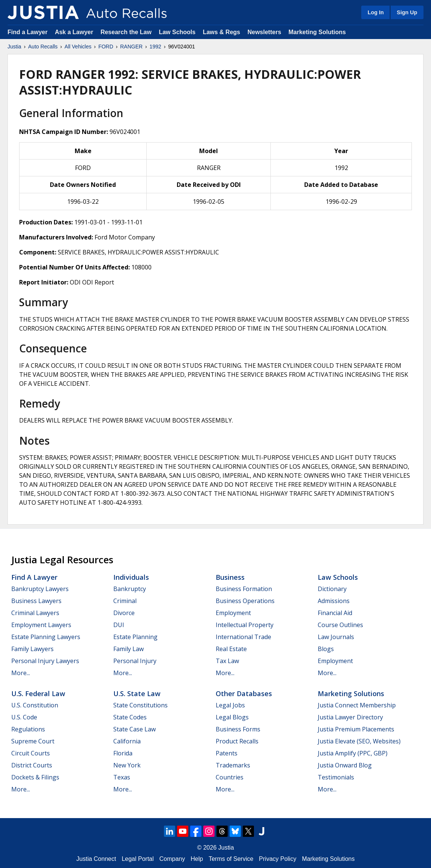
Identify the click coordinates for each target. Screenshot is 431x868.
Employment (233, 613)
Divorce (124, 613)
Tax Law (227, 661)
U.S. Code (24, 717)
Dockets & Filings (35, 777)
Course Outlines (340, 625)
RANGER (131, 47)
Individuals (131, 577)
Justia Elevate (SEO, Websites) (359, 741)
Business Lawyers (36, 601)
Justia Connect (96, 859)
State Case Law (134, 729)
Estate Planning (135, 637)
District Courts (32, 765)
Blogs (326, 649)
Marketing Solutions (317, 32)
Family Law (128, 649)
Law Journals (336, 637)
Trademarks (233, 765)
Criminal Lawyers (35, 613)
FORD (106, 47)
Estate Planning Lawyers (46, 637)
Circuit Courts (31, 753)
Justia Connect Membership (357, 705)
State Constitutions (140, 705)
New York (127, 765)
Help (197, 859)
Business (230, 577)
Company (172, 859)
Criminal (125, 601)
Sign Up (407, 12)
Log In (376, 12)
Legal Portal (137, 859)
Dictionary (332, 589)
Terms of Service (231, 859)
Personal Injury (135, 661)
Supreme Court (33, 741)
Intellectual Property (245, 625)
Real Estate (231, 649)
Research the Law (126, 32)
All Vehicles (78, 47)
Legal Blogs (232, 717)
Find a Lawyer (28, 32)
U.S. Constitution (35, 705)
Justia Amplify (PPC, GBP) (353, 753)
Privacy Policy (278, 859)
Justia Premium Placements (356, 729)
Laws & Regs (222, 32)
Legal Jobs (230, 705)
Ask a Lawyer (75, 32)
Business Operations (245, 601)
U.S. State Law (137, 693)
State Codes (130, 717)
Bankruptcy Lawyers (40, 589)
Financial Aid (335, 613)
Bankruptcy (130, 589)
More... (21, 673)
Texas (122, 777)
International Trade (243, 637)
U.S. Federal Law (38, 693)
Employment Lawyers (41, 625)
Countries (230, 777)
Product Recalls (237, 741)
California (127, 741)
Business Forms (238, 729)
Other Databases (244, 693)
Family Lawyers (32, 649)
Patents (227, 753)
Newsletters (264, 32)
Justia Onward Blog (345, 765)
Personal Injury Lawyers (45, 661)
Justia (14, 47)
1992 (155, 47)
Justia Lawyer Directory (350, 717)
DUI (119, 625)
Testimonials (336, 777)
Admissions (334, 601)
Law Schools (177, 32)
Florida (123, 753)
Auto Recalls (43, 47)
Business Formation (244, 589)
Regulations (28, 729)
